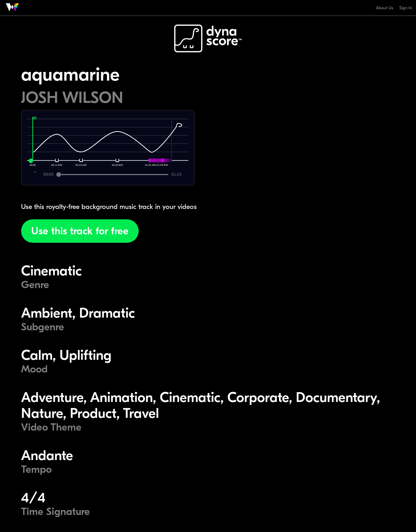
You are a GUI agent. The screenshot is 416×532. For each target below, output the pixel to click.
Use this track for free (80, 231)
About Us (385, 8)
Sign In (406, 8)
